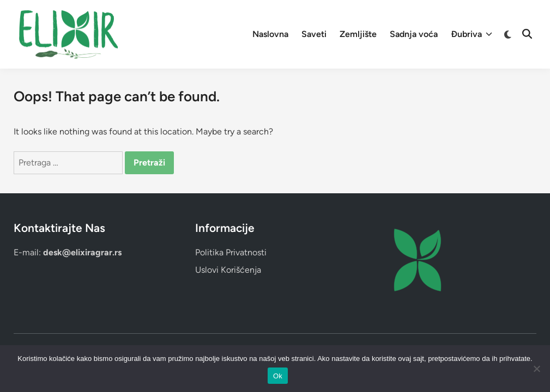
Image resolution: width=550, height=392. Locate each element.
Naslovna (270, 34)
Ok (278, 376)
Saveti (314, 34)
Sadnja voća (414, 34)
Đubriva (472, 34)
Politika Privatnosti (231, 252)
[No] (536, 369)
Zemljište (358, 34)
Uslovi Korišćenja (228, 270)
